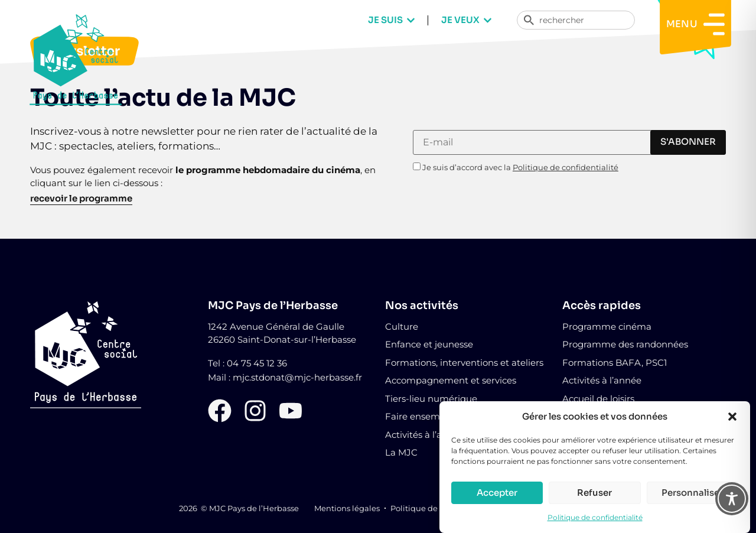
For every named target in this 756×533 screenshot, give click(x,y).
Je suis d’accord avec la (516, 167)
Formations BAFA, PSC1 (615, 363)
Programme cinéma (607, 326)
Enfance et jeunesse (429, 344)
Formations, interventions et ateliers (464, 363)
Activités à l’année (602, 380)
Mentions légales (347, 508)
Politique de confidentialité (595, 519)
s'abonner (688, 142)
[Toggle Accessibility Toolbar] (732, 499)
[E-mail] (554, 142)
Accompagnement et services (451, 380)
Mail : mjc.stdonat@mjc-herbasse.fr (285, 377)
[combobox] (576, 20)
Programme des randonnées (625, 344)
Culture (402, 326)
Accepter (497, 494)
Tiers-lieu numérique (431, 399)
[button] (732, 418)
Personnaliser (692, 494)
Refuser (594, 494)
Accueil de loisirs (598, 399)
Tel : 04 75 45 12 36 (247, 363)
